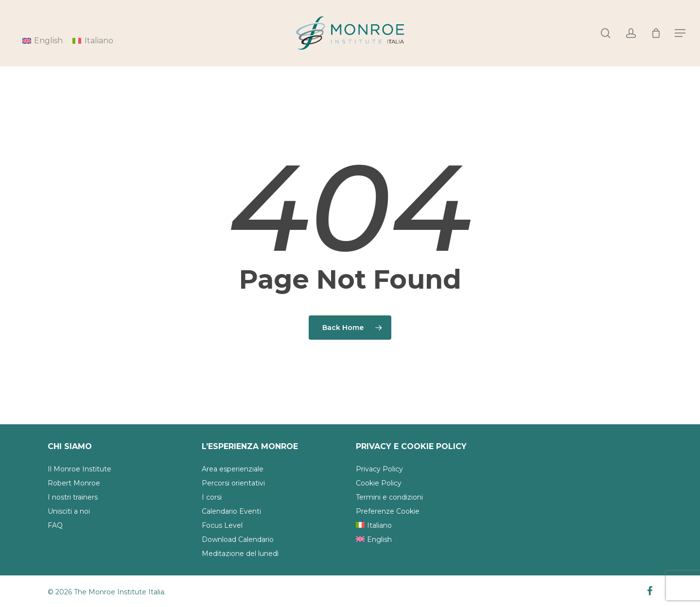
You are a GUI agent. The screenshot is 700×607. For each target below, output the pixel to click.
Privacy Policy (379, 469)
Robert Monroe (74, 483)
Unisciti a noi (69, 511)
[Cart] (656, 33)
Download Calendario (238, 539)
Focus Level (222, 525)
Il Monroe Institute (79, 469)
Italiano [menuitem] (99, 41)
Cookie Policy (379, 483)
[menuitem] (93, 41)
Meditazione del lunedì (240, 554)
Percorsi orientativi (233, 483)
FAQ (55, 525)
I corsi (212, 497)
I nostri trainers (73, 497)
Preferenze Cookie (388, 511)
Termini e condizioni (389, 497)
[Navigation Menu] (681, 33)
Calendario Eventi (231, 511)
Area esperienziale (233, 469)
